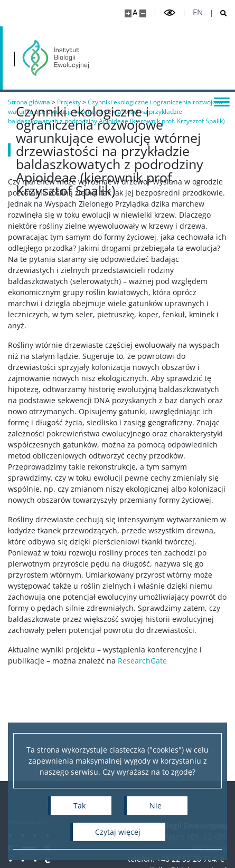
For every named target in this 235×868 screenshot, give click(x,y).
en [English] (198, 12)
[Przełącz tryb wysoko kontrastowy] (170, 13)
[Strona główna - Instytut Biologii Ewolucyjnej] (56, 58)
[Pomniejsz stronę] (143, 13)
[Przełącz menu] (222, 101)
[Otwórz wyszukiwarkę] (219, 13)
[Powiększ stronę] (128, 13)
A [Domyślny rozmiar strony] (135, 12)
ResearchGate (142, 661)
